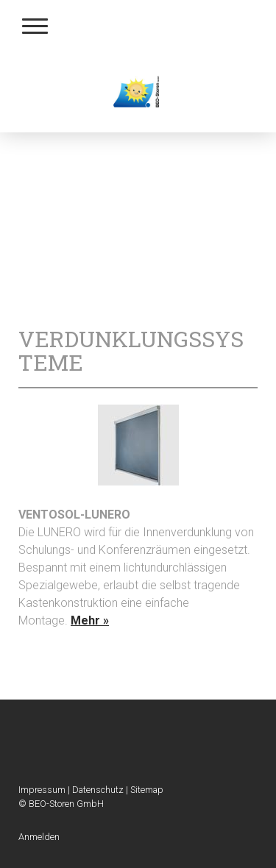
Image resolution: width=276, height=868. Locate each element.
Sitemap (147, 790)
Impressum (42, 790)
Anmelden (39, 837)
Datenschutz (98, 790)
